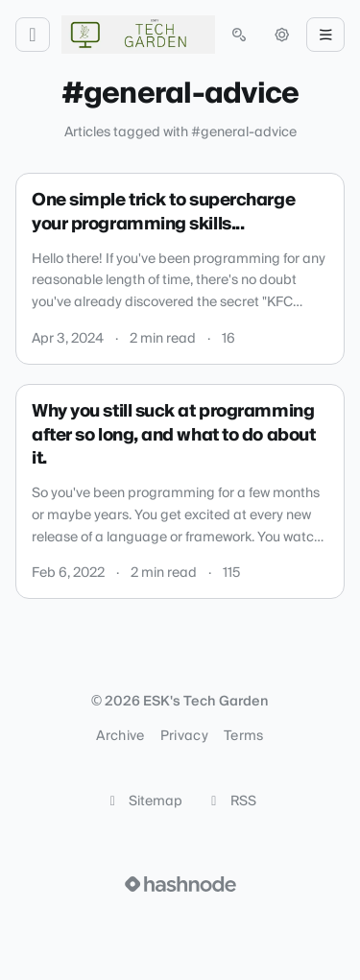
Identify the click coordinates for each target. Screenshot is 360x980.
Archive (120, 736)
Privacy (184, 736)
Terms (244, 736)
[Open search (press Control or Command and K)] (239, 35)
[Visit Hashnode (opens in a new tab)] (180, 884)
